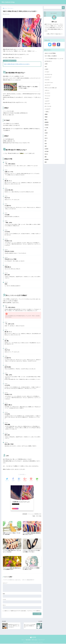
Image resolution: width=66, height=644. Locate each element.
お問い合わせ (34, 640)
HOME (33, 638)
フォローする (15, 509)
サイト (4, 606)
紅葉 (46, 143)
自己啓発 (47, 151)
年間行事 (36, 514)
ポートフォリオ (48, 106)
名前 (4, 594)
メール (4, 600)
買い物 (46, 154)
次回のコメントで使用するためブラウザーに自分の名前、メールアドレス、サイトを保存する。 (23, 611)
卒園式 (46, 117)
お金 (46, 67)
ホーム (23, 640)
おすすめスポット (48, 61)
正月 (40, 514)
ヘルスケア (47, 101)
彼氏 (46, 130)
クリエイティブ (48, 77)
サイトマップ (41, 640)
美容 (46, 146)
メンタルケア (47, 109)
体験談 (46, 114)
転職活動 (47, 159)
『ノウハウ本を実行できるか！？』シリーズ (54, 59)
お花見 (46, 64)
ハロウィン (47, 90)
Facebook (58, 47)
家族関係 (47, 122)
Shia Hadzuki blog (9, 2)
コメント (5, 583)
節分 (46, 141)
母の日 (46, 138)
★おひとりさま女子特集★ (50, 53)
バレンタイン (47, 93)
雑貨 (46, 162)
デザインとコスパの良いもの (51, 88)
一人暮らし (47, 112)
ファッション (31, 514)
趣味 (46, 157)
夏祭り (46, 120)
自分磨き (47, 149)
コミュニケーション (49, 82)
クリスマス (47, 80)
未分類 (46, 133)
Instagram (54, 47)
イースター (47, 72)
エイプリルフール (48, 74)
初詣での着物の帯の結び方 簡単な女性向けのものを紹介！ (17, 64)
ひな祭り (47, 69)
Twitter (50, 47)
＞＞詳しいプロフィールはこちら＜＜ (54, 34)
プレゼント (47, 98)
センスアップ (47, 85)
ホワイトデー (47, 104)
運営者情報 (28, 640)
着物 (40, 516)
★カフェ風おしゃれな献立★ (51, 56)
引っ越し (47, 127)
